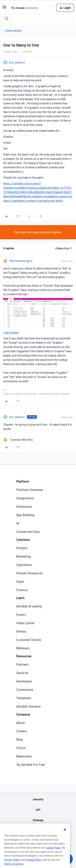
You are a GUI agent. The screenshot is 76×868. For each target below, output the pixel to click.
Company (23, 714)
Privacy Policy (12, 865)
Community (25, 690)
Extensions (24, 507)
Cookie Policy (53, 852)
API (38, 810)
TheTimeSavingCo (21, 261)
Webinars (23, 648)
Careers (22, 731)
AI (18, 523)
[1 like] (18, 440)
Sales (20, 582)
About (21, 723)
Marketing (24, 556)
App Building (25, 515)
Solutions (23, 540)
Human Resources (29, 573)
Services (22, 673)
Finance (22, 590)
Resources (24, 656)
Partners (22, 664)
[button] (4, 8)
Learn (20, 598)
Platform (23, 481)
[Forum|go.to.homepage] (25, 8)
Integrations (25, 498)
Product (22, 548)
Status (21, 748)
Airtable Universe (28, 706)
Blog (19, 739)
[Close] (65, 834)
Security (38, 799)
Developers (24, 681)
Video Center (25, 623)
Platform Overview (29, 490)
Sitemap (38, 820)
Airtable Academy (29, 606)
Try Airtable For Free (31, 765)
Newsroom (24, 756)
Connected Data (28, 532)
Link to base (11, 332)
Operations (24, 565)
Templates (24, 698)
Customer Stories (29, 640)
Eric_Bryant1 (17, 62)
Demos (21, 631)
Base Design (14, 31)
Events (21, 615)
